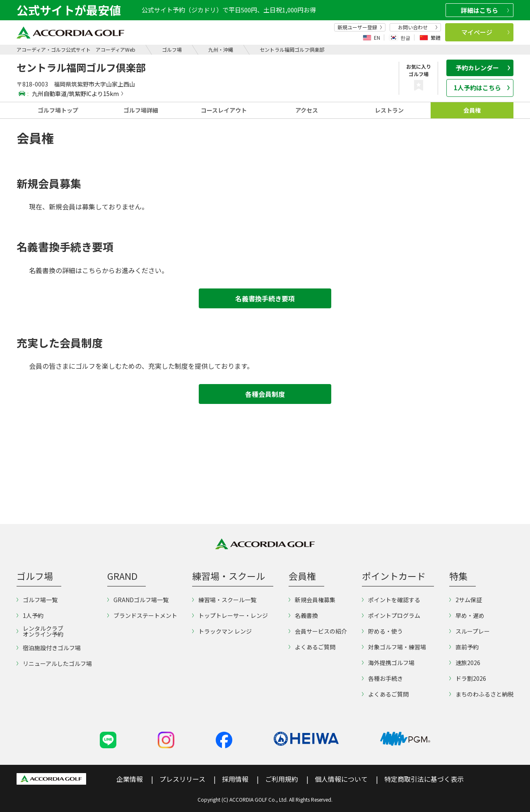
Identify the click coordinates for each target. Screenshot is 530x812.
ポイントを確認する (391, 600)
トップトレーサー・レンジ (230, 615)
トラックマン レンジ (222, 631)
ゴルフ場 (172, 49)
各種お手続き (382, 678)
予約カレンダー (483, 68)
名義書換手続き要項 (265, 298)
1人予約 (30, 615)
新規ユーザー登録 (360, 27)
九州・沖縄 (221, 49)
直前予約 (464, 647)
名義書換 (303, 615)
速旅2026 (465, 663)
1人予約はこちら (482, 88)
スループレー (470, 631)
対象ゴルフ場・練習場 (394, 647)
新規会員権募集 (312, 600)
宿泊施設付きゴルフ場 (49, 648)
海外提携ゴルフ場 (388, 663)
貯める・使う (382, 631)
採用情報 (235, 779)
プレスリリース (182, 779)
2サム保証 (466, 600)
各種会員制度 (265, 394)
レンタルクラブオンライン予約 (40, 631)
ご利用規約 (282, 779)
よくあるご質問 (312, 647)
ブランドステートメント (142, 615)
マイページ (485, 32)
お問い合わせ (418, 27)
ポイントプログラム (391, 615)
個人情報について (341, 779)
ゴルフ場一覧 (37, 600)
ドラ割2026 (468, 678)
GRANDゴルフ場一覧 (138, 600)
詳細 (485, 10)
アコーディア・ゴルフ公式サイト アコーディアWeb (76, 49)
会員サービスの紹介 (318, 631)
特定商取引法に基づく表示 (424, 779)
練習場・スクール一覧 (224, 600)
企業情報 (130, 779)
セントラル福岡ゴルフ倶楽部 (292, 49)
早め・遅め (467, 615)
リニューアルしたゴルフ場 (54, 663)
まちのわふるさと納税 (481, 694)
